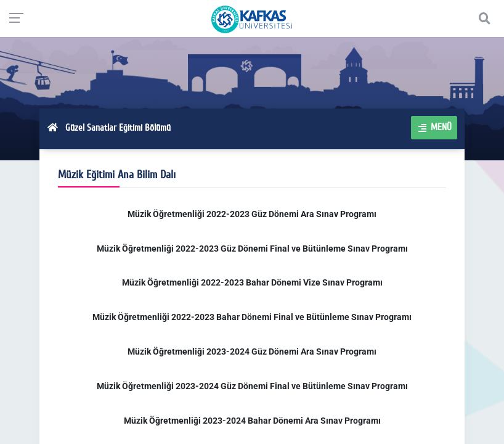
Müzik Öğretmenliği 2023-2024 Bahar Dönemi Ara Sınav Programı (252, 421)
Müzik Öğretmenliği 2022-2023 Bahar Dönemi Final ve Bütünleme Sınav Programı (252, 317)
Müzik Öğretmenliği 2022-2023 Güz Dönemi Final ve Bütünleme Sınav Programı (252, 249)
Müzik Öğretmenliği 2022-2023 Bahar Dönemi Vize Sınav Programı (252, 282)
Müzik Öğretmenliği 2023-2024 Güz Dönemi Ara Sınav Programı (252, 351)
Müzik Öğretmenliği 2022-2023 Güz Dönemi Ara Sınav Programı (252, 214)
